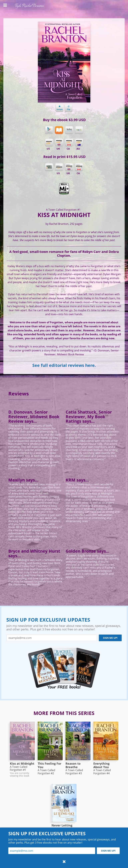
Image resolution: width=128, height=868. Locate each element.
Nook (79, 130)
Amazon (59, 167)
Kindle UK (59, 143)
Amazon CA (79, 167)
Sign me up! (110, 638)
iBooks (59, 130)
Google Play (49, 130)
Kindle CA (69, 143)
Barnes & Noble (49, 167)
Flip (68, 108)
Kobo (69, 130)
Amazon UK (69, 167)
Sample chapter (59, 108)
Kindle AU (79, 143)
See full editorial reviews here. (64, 365)
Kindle (49, 143)
